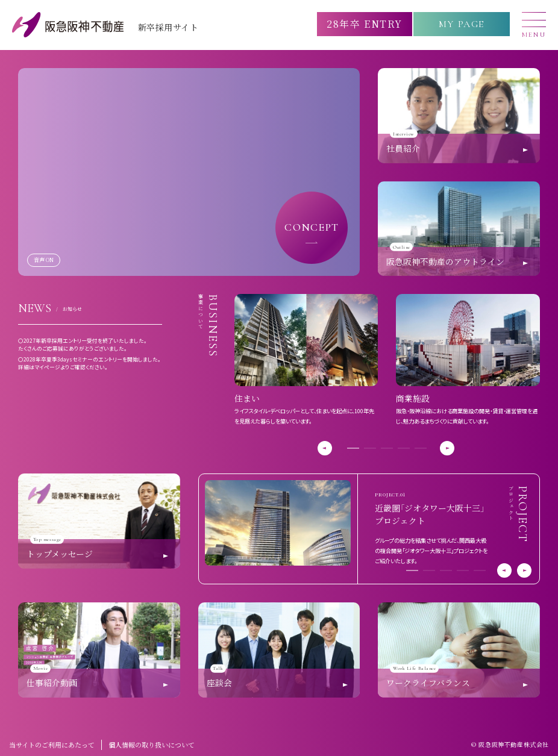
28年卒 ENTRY (365, 24)
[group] (306, 360)
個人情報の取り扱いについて (152, 745)
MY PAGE (462, 24)
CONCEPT (312, 227)
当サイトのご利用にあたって (52, 745)
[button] (353, 448)
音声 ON (44, 260)
